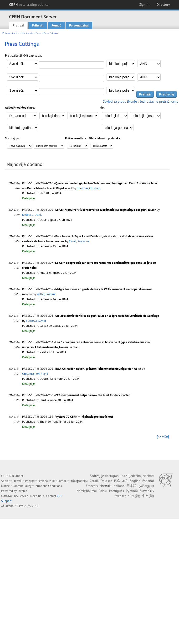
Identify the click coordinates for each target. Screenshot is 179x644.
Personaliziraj (79, 25)
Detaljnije (28, 198)
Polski (103, 491)
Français (92, 486)
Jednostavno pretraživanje (159, 101)
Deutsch (106, 481)
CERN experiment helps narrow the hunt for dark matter (93, 395)
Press (38, 33)
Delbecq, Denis (32, 215)
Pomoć (56, 25)
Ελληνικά (121, 481)
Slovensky (147, 491)
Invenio (22, 491)
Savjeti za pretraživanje (120, 101)
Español (148, 481)
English (135, 481)
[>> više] (163, 437)
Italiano (119, 486)
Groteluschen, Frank (35, 374)
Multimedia (27, 33)
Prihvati (38, 25)
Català (94, 481)
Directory (163, 5)
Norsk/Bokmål (87, 491)
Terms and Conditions (48, 486)
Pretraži (18, 25)
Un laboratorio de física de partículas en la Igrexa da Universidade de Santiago (107, 316)
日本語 (132, 486)
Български (80, 481)
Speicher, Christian (88, 188)
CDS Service (20, 496)
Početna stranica (11, 33)
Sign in (144, 5)
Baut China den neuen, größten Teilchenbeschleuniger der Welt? (98, 369)
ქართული (146, 486)
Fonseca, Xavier (36, 321)
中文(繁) (148, 496)
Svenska (120, 496)
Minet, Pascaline (79, 241)
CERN (29, 5)
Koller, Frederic (46, 294)
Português (117, 491)
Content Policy (22, 486)
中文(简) (134, 496)
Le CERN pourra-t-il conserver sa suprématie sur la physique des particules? (106, 210)
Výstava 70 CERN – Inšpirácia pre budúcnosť (84, 417)
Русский (132, 491)
